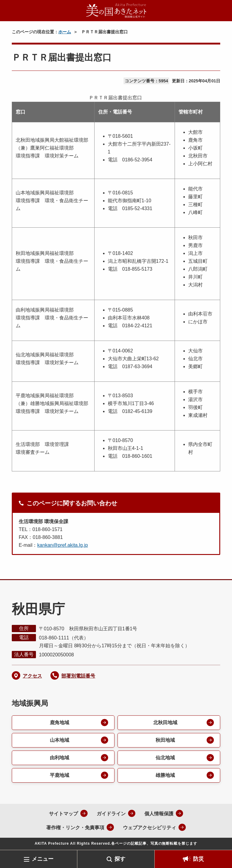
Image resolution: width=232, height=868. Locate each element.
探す (120, 859)
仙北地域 (165, 758)
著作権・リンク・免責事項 (75, 828)
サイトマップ (63, 814)
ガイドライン (111, 814)
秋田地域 (165, 740)
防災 (198, 859)
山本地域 (60, 740)
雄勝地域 (165, 775)
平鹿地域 (60, 775)
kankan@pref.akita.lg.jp (62, 545)
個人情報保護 (159, 814)
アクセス (32, 676)
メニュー (43, 859)
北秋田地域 (165, 723)
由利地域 (60, 758)
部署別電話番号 (78, 676)
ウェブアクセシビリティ (150, 828)
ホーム (65, 32)
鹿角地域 (60, 723)
